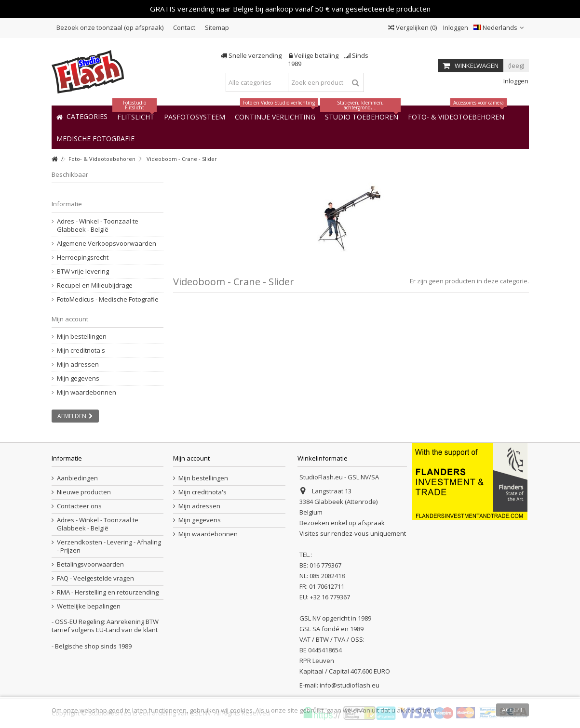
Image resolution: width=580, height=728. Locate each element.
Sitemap (217, 27)
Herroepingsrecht (83, 258)
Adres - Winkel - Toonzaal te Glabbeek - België (98, 225)
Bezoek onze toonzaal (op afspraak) (110, 27)
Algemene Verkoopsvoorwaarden (107, 244)
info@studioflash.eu (350, 685)
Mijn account (70, 319)
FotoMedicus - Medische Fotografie (108, 299)
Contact (184, 27)
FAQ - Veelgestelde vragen (95, 578)
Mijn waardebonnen (87, 392)
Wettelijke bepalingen (89, 606)
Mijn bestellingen (82, 337)
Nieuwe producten (84, 492)
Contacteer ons (79, 506)
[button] (95, 138)
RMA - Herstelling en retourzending (108, 592)
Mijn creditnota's (81, 351)
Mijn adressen (78, 364)
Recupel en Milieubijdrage (95, 285)
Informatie (67, 204)
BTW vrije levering (83, 271)
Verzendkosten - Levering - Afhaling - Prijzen (109, 546)
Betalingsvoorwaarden (90, 564)
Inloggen (455, 27)
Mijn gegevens (78, 378)
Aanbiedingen (77, 478)
